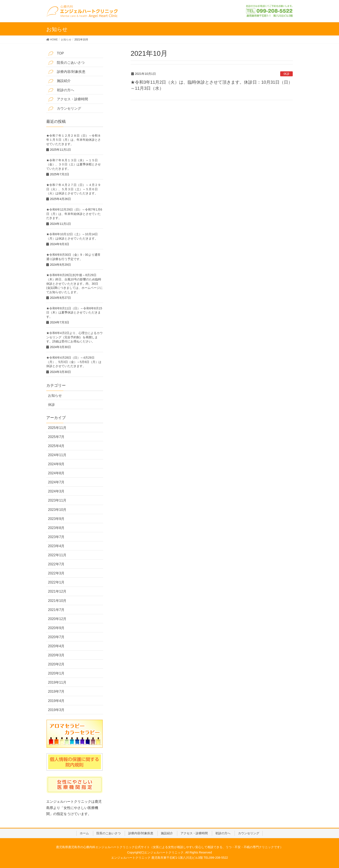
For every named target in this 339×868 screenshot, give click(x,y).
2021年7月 (56, 610)
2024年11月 (57, 455)
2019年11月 (57, 682)
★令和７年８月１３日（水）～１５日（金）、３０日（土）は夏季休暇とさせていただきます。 (74, 164)
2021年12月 (57, 591)
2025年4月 (56, 446)
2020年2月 (56, 664)
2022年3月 (56, 573)
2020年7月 (56, 637)
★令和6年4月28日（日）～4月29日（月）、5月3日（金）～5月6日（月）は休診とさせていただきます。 (74, 362)
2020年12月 (57, 619)
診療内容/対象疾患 (67, 72)
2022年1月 (56, 582)
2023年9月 (56, 519)
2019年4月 (56, 701)
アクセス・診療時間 (68, 99)
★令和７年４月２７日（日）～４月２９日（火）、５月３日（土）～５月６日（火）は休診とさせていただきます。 (74, 189)
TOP (56, 54)
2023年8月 (56, 528)
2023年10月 (57, 510)
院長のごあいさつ (66, 63)
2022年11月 (57, 555)
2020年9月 (56, 628)
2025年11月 (57, 428)
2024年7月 (56, 482)
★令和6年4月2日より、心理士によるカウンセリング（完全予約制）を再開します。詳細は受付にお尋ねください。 (74, 337)
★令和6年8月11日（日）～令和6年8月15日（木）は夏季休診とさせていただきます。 (74, 313)
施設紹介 (59, 81)
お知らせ (55, 396)
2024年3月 (56, 491)
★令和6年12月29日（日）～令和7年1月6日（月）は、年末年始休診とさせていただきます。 (74, 214)
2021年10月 (57, 601)
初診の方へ (61, 90)
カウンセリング (65, 109)
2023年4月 (56, 546)
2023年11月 (57, 500)
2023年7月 (56, 537)
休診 (286, 74)
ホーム (84, 833)
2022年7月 (56, 564)
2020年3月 (56, 655)
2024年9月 (56, 464)
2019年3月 (56, 710)
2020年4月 (56, 646)
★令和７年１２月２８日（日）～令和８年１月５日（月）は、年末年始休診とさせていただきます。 (74, 140)
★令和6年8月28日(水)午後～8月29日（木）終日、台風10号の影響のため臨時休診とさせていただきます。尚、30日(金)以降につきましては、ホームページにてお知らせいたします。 (74, 283)
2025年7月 (56, 437)
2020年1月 (56, 673)
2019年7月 (56, 691)
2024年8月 (56, 473)
